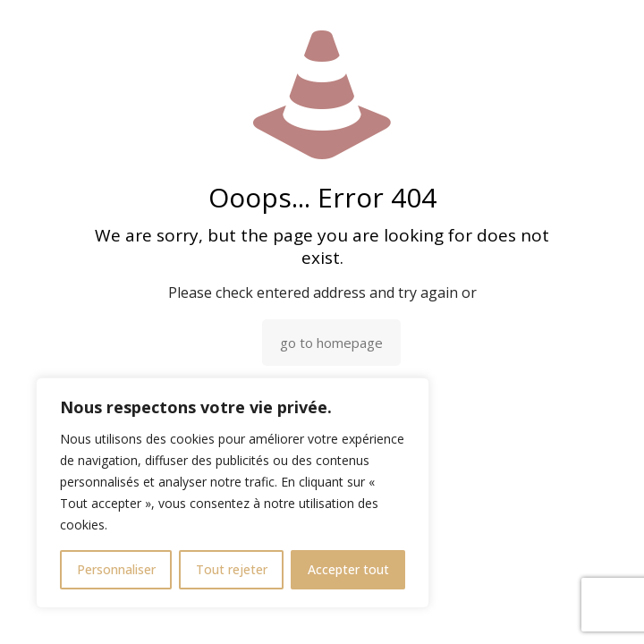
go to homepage (331, 343)
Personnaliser (116, 569)
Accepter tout (348, 569)
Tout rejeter (232, 569)
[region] (233, 493)
